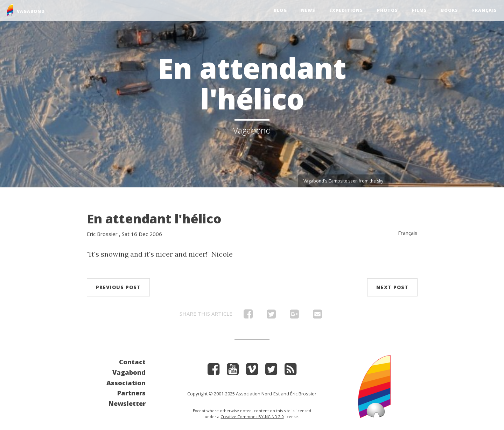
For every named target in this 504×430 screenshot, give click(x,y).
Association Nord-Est (258, 394)
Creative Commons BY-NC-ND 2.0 (252, 417)
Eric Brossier (102, 234)
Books (450, 10)
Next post (392, 287)
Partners (131, 393)
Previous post (118, 287)
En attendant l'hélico (154, 219)
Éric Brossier (303, 394)
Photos (387, 10)
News (308, 10)
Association (126, 383)
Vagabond (129, 372)
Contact (132, 362)
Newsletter (127, 403)
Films (419, 10)
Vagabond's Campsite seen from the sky (343, 181)
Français (485, 10)
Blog (280, 10)
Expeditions (346, 10)
